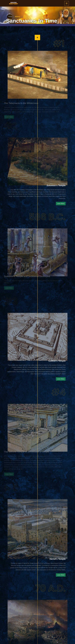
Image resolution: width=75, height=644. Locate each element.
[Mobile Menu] (67, 3)
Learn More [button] (69, 204)
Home (10, 17)
